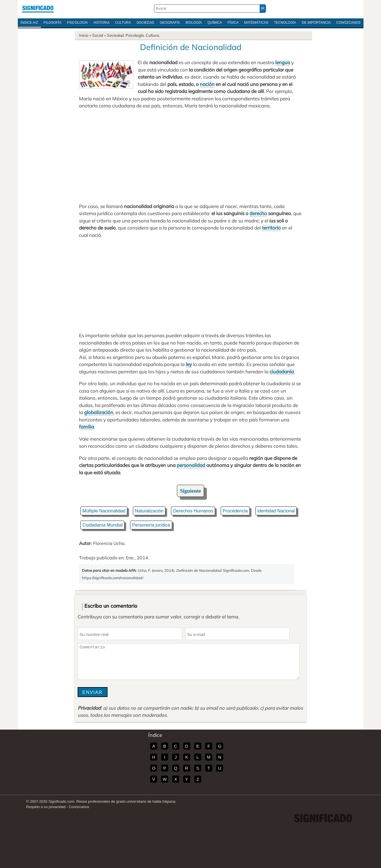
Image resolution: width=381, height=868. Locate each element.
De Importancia (316, 23)
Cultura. (153, 35)
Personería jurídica (151, 525)
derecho (258, 213)
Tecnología (285, 23)
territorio (271, 228)
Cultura (123, 23)
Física (233, 23)
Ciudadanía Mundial (102, 525)
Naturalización (149, 511)
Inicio (84, 35)
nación (207, 84)
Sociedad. (116, 35)
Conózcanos (349, 23)
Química (215, 23)
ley (189, 364)
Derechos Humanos (193, 511)
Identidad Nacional (276, 511)
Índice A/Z (29, 23)
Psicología (77, 23)
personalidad (191, 465)
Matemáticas (256, 23)
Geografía (170, 23)
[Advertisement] (190, 156)
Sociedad (145, 23)
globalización (99, 412)
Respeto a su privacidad (46, 807)
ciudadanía (282, 372)
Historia (101, 23)
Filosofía (53, 23)
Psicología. (135, 35)
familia (87, 427)
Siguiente (191, 491)
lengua (283, 62)
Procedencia (235, 511)
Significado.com (38, 8)
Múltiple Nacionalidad (104, 511)
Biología (194, 23)
